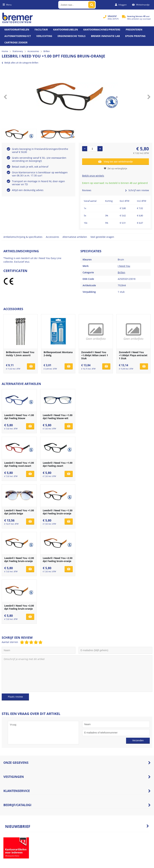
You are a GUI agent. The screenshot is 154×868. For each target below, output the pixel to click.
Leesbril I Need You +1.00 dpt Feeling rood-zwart (19, 464)
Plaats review (15, 697)
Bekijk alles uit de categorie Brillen (20, 63)
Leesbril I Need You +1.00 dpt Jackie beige (19, 512)
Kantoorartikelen (17, 30)
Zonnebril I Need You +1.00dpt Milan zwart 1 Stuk (95, 355)
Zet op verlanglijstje (115, 168)
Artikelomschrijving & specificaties (23, 237)
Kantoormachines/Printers (102, 30)
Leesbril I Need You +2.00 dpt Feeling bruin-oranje (19, 560)
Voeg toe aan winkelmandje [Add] (115, 161)
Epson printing (135, 36)
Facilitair (41, 30)
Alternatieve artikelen (75, 237)
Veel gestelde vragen (102, 237)
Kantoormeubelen (66, 30)
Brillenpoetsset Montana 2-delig (58, 354)
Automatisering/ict (18, 36)
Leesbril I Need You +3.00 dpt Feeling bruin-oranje (19, 607)
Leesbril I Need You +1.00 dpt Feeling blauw (19, 417)
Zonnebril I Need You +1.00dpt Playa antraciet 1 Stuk (133, 355)
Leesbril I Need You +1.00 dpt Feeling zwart (58, 464)
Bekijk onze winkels (93, 176)
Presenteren (134, 30)
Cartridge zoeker (16, 42)
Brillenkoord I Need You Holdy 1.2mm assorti (20, 354)
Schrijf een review (137, 190)
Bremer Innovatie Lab (105, 36)
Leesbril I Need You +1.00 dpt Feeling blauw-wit (58, 417)
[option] (77, 97)
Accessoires (52, 237)
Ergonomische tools (72, 36)
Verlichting (44, 36)
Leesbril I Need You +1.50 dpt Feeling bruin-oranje (58, 512)
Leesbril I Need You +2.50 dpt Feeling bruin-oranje (58, 560)
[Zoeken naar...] (92, 5)
